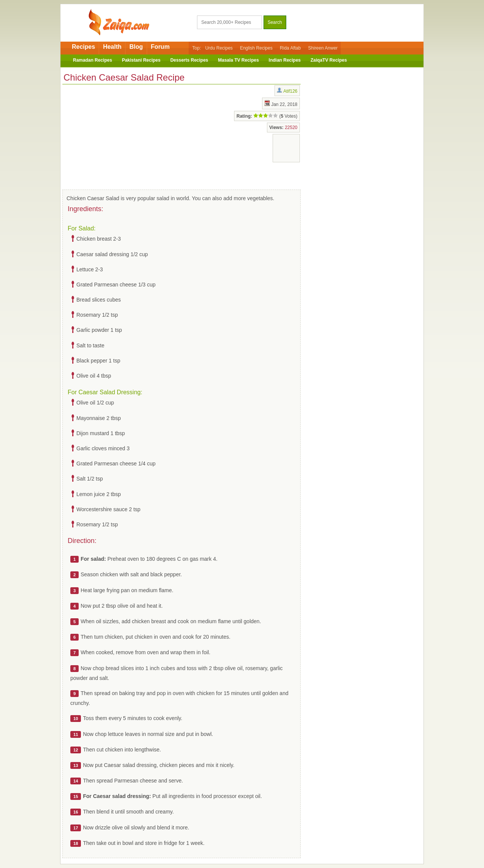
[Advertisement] (123, 135)
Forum (160, 47)
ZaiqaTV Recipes (329, 60)
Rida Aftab (290, 48)
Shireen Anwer (323, 48)
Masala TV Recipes (239, 60)
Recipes (83, 47)
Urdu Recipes (219, 48)
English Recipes (256, 48)
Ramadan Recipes (92, 60)
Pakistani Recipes (141, 60)
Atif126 (290, 91)
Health (112, 47)
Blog (136, 47)
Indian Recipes (285, 60)
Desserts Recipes (189, 60)
